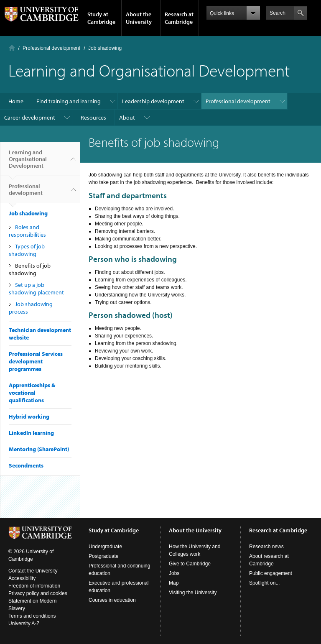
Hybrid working (29, 417)
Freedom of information (34, 586)
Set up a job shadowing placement (36, 289)
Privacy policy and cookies (38, 593)
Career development (30, 118)
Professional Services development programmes (36, 361)
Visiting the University (193, 593)
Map (174, 583)
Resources (93, 118)
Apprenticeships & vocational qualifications (32, 393)
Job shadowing (105, 48)
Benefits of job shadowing (30, 269)
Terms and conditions (32, 616)
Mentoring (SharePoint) (39, 449)
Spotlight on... (264, 583)
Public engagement (271, 573)
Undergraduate (105, 547)
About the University (139, 18)
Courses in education (112, 600)
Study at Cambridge (101, 18)
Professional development (51, 48)
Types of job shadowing (27, 250)
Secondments (26, 465)
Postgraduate (103, 556)
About (127, 118)
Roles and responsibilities (27, 231)
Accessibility (22, 578)
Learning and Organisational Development (28, 162)
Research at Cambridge (179, 18)
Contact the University (33, 571)
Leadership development (153, 101)
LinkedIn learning (31, 433)
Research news (266, 547)
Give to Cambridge (190, 564)
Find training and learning (69, 101)
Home (12, 48)
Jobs (174, 573)
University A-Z (24, 624)
